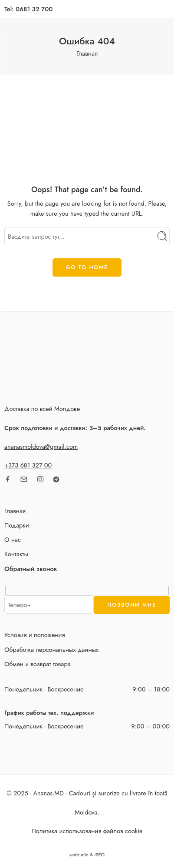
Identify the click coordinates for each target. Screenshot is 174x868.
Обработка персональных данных (51, 649)
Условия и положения (35, 635)
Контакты (16, 554)
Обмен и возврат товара (38, 664)
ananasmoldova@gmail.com (41, 446)
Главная (87, 53)
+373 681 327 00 (28, 465)
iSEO (100, 855)
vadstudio (79, 855)
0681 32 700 (34, 9)
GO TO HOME (87, 267)
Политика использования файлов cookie (87, 831)
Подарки (17, 525)
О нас (13, 539)
